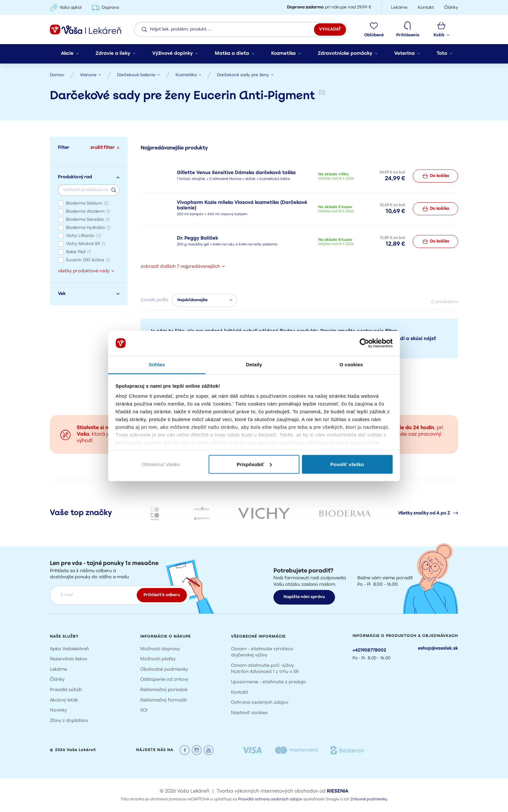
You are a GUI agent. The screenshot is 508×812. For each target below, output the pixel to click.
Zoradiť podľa (154, 300)
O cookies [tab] (351, 365)
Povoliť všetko (347, 464)
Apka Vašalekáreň (69, 649)
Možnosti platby (158, 659)
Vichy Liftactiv (84, 236)
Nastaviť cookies (249, 713)
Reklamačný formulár (164, 700)
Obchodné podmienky (164, 670)
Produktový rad (89, 177)
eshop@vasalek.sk (438, 648)
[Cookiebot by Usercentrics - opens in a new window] (364, 343)
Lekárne (58, 670)
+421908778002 (369, 650)
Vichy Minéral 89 (86, 244)
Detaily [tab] (254, 365)
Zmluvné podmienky (369, 799)
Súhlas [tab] (157, 365)
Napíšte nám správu (304, 597)
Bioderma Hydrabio (88, 228)
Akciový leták (64, 700)
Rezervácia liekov (69, 659)
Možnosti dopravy (160, 649)
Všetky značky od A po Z (428, 513)
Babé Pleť (79, 252)
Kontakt (240, 693)
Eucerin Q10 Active (88, 260)
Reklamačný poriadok (164, 690)
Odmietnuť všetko (161, 464)
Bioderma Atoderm (88, 212)
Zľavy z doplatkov (69, 721)
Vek (89, 294)
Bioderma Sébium (87, 203)
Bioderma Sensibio (88, 220)
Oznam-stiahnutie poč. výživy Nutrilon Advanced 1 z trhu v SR (265, 669)
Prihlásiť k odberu (162, 595)
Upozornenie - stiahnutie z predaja (268, 682)
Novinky (58, 710)
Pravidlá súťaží (66, 690)
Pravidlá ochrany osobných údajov (270, 799)
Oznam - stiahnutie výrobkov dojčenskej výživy (262, 652)
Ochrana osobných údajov (260, 703)
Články (57, 680)
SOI (144, 710)
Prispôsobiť (254, 464)
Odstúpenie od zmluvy (164, 680)
